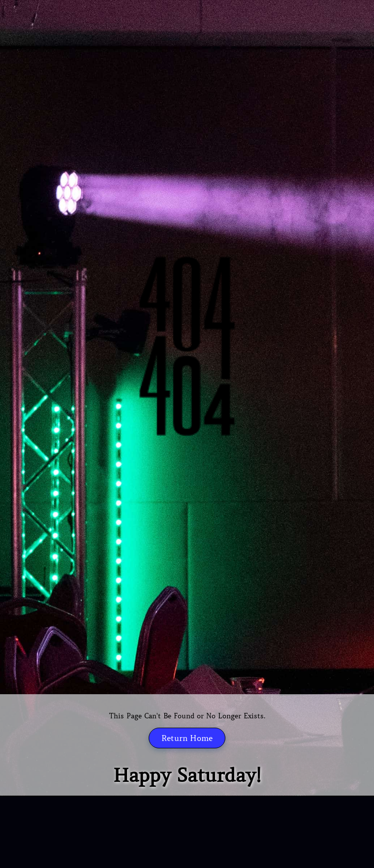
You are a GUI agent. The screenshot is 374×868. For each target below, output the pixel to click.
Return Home (187, 738)
